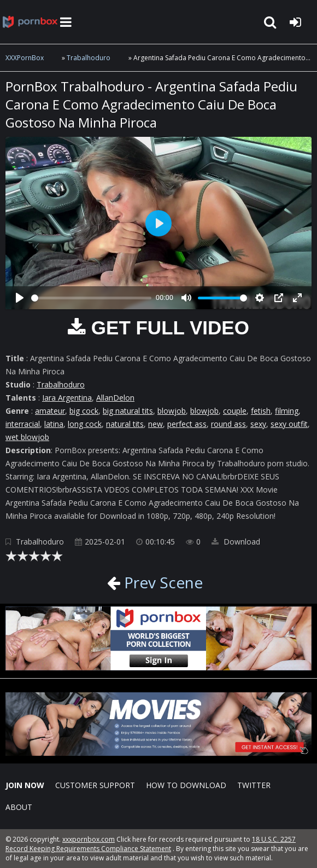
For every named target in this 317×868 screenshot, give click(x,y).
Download (236, 542)
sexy (258, 424)
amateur (50, 411)
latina (54, 424)
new (155, 424)
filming (287, 411)
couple (235, 411)
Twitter (254, 785)
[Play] (20, 298)
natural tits (125, 424)
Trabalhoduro (89, 58)
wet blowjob (27, 437)
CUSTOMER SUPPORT (95, 785)
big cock (84, 411)
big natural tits (128, 411)
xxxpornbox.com (89, 839)
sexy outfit (289, 424)
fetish (261, 411)
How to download (186, 785)
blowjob (172, 411)
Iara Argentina (67, 398)
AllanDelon (115, 398)
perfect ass (187, 424)
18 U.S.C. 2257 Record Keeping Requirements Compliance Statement (151, 844)
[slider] (91, 298)
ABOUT (19, 807)
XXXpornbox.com (30, 22)
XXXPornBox (25, 58)
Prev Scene (162, 582)
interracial (23, 424)
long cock (85, 424)
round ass (228, 424)
